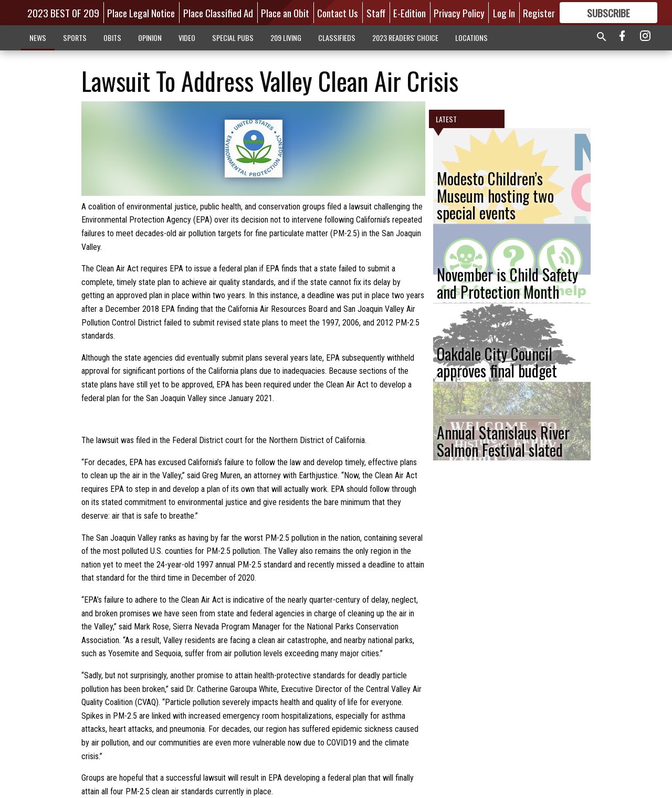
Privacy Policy (459, 13)
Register (539, 13)
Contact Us (338, 13)
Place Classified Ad (218, 13)
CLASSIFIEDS (337, 38)
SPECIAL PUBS (233, 38)
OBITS (112, 38)
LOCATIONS (471, 38)
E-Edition (409, 13)
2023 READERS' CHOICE (405, 38)
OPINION (150, 38)
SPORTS (75, 38)
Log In (504, 13)
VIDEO (187, 38)
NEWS (38, 38)
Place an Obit (285, 13)
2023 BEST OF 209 (63, 13)
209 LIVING (286, 38)
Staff (376, 13)
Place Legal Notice (141, 13)
